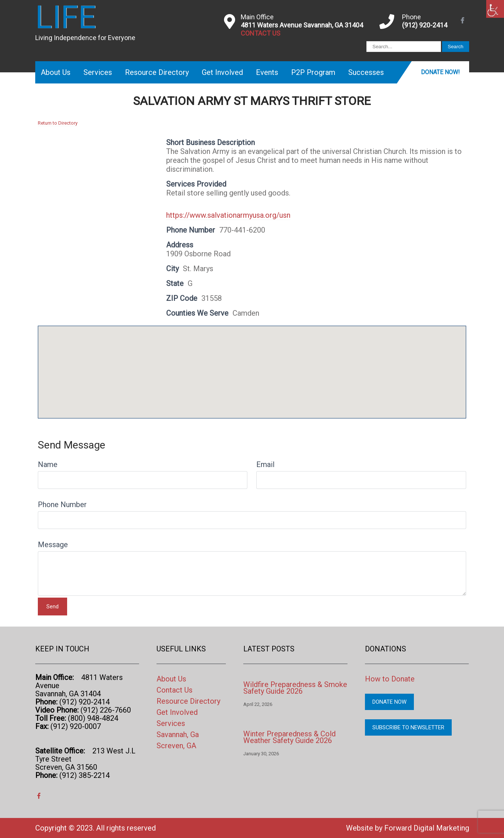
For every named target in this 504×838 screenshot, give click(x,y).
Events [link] (267, 72)
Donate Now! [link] (440, 72)
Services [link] (98, 72)
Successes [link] (366, 72)
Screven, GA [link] (176, 746)
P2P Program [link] (313, 72)
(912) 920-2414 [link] (425, 25)
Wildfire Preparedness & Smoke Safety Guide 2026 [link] (295, 688)
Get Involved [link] (222, 72)
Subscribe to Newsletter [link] (408, 727)
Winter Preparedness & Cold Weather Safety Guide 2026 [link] (289, 737)
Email (265, 464)
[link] (495, 9)
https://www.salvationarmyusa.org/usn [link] (228, 215)
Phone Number (62, 505)
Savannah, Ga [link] (178, 735)
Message (53, 545)
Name (48, 464)
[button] (252, 365)
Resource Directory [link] (157, 72)
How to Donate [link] (390, 679)
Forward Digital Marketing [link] (427, 828)
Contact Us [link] (174, 690)
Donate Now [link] (389, 702)
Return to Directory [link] (58, 123)
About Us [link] (56, 72)
